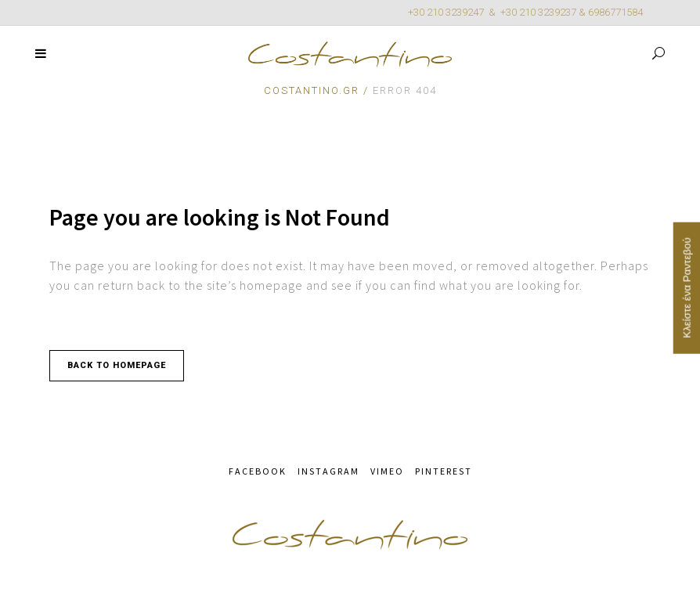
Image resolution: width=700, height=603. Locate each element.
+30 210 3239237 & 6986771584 (572, 12)
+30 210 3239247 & (454, 12)
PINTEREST (444, 471)
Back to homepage (117, 365)
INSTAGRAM (328, 471)
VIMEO (387, 471)
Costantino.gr (312, 90)
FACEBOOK (258, 471)
